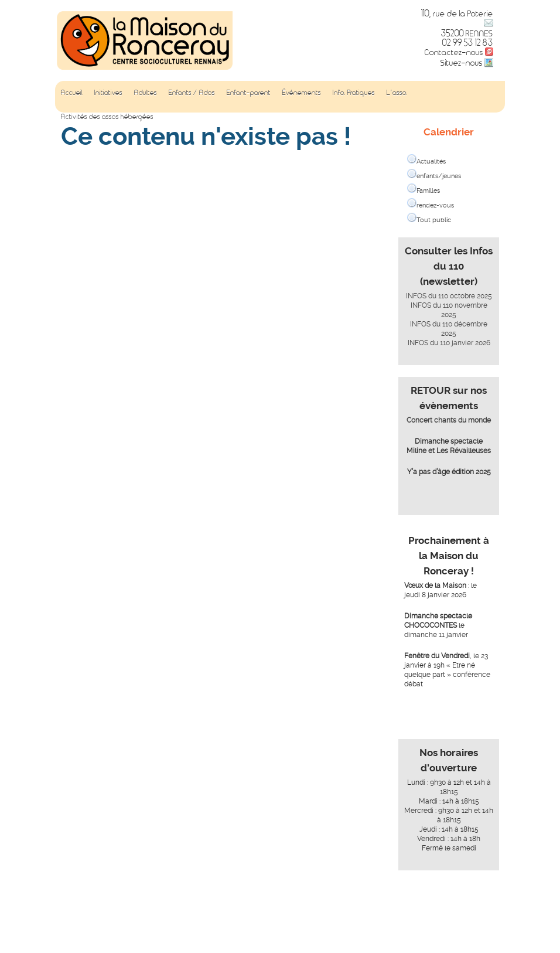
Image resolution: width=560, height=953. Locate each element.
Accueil (72, 92)
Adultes (146, 92)
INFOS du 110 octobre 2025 (449, 296)
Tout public (434, 220)
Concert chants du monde (449, 420)
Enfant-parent (249, 92)
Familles (428, 191)
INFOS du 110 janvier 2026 (449, 343)
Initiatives (108, 92)
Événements (302, 92)
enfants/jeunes (439, 176)
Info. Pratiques (354, 92)
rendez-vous (435, 205)
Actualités (431, 161)
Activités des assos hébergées (107, 116)
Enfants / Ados (192, 92)
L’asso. (397, 92)
